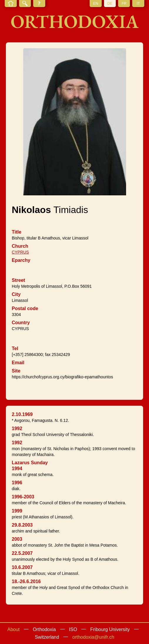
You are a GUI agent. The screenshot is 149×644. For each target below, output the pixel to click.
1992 (17, 428)
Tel (15, 348)
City (16, 294)
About (14, 629)
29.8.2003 (22, 525)
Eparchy (21, 260)
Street (18, 280)
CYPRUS (20, 252)
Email (18, 363)
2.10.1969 (22, 414)
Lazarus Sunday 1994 (30, 466)
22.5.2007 (22, 553)
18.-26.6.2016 (26, 581)
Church (20, 246)
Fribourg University (110, 629)
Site (16, 371)
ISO (73, 629)
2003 (17, 539)
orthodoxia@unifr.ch (93, 637)
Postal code (25, 308)
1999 (17, 511)
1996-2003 (23, 497)
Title (17, 232)
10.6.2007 (22, 567)
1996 (17, 483)
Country (21, 323)
